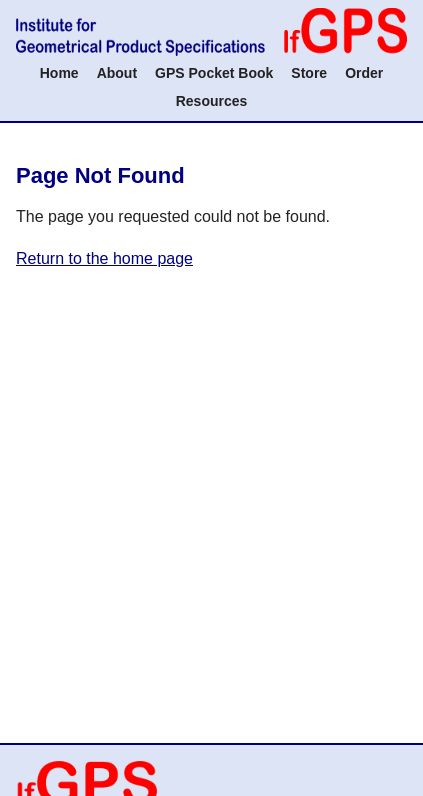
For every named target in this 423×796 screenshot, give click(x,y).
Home (59, 73)
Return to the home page (104, 258)
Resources (212, 101)
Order (364, 73)
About (117, 73)
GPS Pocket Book (214, 73)
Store (309, 73)
